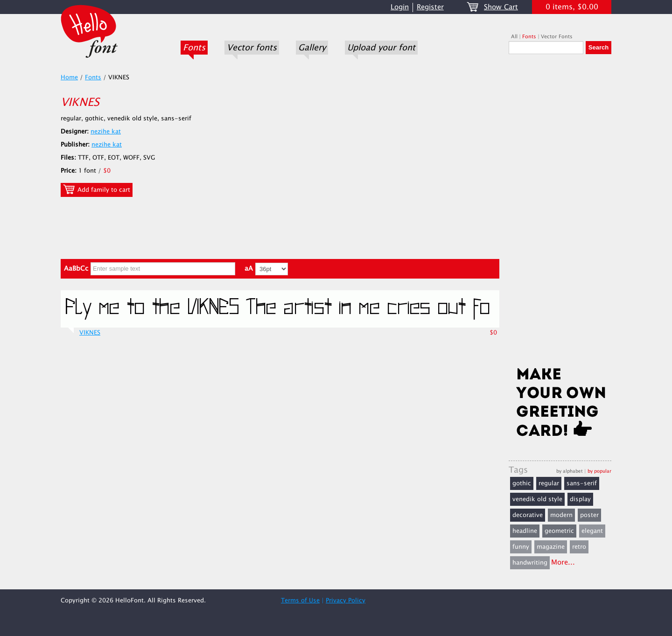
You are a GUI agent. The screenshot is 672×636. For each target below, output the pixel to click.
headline (525, 531)
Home (69, 77)
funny (521, 547)
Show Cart (501, 7)
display (580, 499)
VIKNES (90, 333)
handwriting (530, 563)
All (514, 37)
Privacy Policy (346, 601)
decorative (528, 515)
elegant (592, 531)
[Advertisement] (560, 213)
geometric (559, 531)
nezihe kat (106, 132)
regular (549, 483)
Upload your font (381, 48)
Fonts (194, 48)
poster (589, 515)
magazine (551, 547)
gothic (522, 483)
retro (579, 547)
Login (400, 7)
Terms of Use (300, 601)
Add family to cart (97, 189)
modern (561, 515)
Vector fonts (252, 48)
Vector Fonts (557, 37)
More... (563, 563)
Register (430, 7)
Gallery (312, 48)
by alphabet (570, 471)
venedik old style (537, 499)
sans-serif (582, 483)
